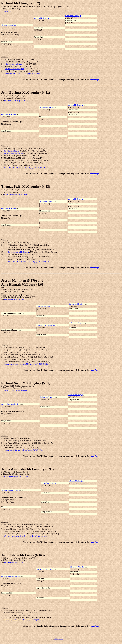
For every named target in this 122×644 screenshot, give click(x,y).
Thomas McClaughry (8, 25)
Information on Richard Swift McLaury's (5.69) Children (24, 450)
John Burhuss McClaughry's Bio (15, 101)
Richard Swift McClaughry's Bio (15, 390)
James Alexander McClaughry (19, 252)
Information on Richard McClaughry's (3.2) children (23, 73)
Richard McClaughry (17, 3)
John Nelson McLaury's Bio (14, 562)
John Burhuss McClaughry (14, 64)
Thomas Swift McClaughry (14, 69)
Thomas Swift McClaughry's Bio (15, 195)
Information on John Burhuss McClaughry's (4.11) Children (25, 167)
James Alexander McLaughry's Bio (16, 476)
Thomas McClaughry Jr (77, 304)
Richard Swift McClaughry (13, 153)
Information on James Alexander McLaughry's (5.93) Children (25, 536)
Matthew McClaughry (41, 18)
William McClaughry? (73, 16)
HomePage (94, 80)
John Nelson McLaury (18, 555)
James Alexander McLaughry (23, 469)
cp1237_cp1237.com (59, 639)
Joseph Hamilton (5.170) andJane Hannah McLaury (22, 282)
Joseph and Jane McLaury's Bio (15, 299)
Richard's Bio (9, 11)
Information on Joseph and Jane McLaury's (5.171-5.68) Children (26, 364)
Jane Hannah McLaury (12, 151)
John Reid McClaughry (44, 306)
